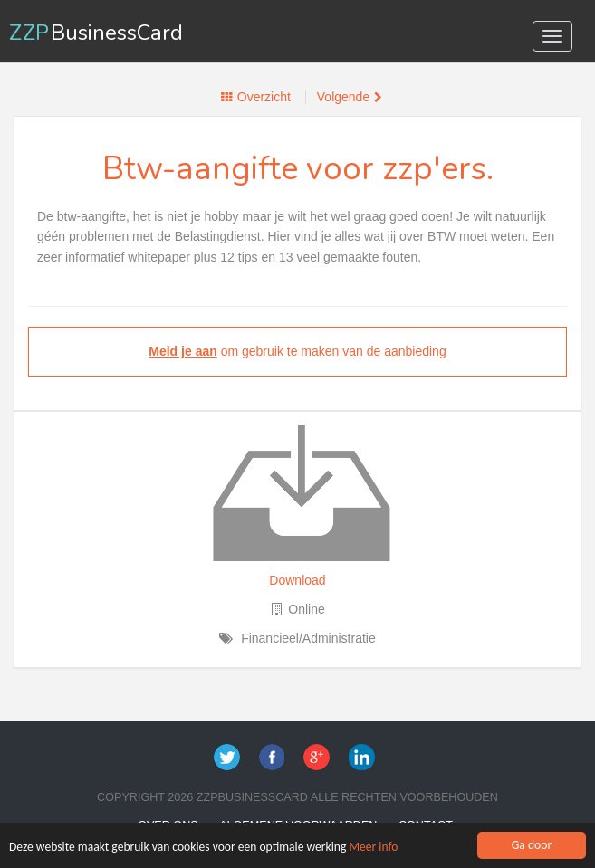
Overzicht (264, 97)
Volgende (343, 97)
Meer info (374, 851)
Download (297, 580)
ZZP (96, 33)
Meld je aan (182, 351)
